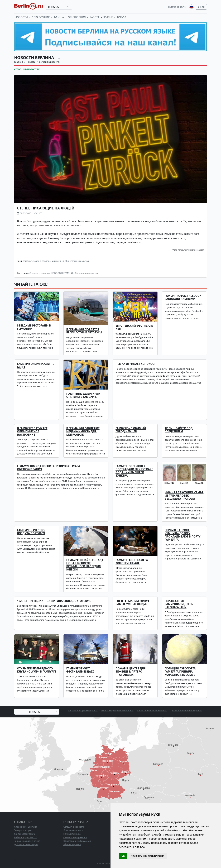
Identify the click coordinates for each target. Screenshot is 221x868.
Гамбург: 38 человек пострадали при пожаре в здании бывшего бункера (134, 471)
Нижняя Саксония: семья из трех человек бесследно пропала (184, 496)
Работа (94, 17)
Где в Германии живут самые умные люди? (132, 603)
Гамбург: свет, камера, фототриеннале (132, 562)
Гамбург (27, 261)
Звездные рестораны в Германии (34, 327)
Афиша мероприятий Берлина (117, 711)
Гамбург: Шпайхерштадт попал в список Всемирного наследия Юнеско (85, 565)
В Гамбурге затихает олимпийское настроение (32, 431)
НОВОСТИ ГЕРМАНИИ (63, 273)
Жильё (108, 17)
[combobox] (59, 7)
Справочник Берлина (26, 827)
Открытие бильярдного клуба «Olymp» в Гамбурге (37, 670)
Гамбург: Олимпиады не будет (35, 365)
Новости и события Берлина (152, 711)
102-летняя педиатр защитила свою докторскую (54, 601)
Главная (18, 62)
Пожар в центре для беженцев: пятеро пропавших (131, 672)
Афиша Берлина (72, 844)
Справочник (41, 17)
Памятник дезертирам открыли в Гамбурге (83, 395)
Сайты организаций (25, 834)
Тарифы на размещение (27, 841)
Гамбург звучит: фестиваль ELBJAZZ (80, 670)
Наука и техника (72, 834)
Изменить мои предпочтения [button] (148, 856)
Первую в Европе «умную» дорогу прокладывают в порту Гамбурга (183, 535)
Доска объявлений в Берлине (186, 711)
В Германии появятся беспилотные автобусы (84, 331)
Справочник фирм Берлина (83, 711)
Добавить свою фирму (26, 844)
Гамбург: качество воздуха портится (31, 532)
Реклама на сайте (176, 7)
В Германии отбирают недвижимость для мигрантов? (83, 431)
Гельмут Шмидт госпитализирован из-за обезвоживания (49, 468)
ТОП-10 (121, 17)
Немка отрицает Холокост (136, 364)
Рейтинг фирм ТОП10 (26, 837)
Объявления (77, 17)
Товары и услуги (23, 830)
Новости (21, 17)
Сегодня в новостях (50, 62)
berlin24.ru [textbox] (54, 7)
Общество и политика (87, 273)
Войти (201, 7)
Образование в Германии (77, 841)
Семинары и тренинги (75, 837)
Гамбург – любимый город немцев (131, 430)
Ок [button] (123, 856)
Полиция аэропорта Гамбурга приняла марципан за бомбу (180, 672)
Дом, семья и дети (73, 830)
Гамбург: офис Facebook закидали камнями (183, 297)
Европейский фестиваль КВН (134, 327)
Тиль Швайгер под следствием (179, 430)
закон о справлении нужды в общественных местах (61, 261)
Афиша (59, 17)
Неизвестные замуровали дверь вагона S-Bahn (179, 604)
